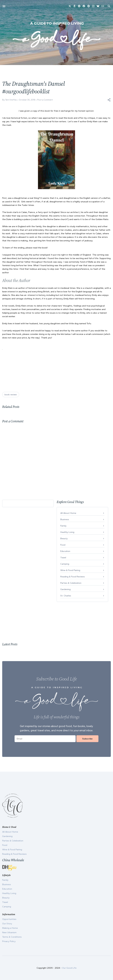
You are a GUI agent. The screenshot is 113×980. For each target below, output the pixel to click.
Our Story (7, 924)
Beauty (64, 538)
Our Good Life (69, 968)
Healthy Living (67, 532)
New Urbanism (9, 932)
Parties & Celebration (71, 583)
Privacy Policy (9, 941)
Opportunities (9, 919)
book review (11, 395)
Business (65, 519)
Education (65, 551)
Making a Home (10, 928)
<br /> (12, 366)
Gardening (65, 589)
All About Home (68, 513)
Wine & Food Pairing (70, 570)
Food (63, 545)
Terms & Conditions (12, 937)
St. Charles (66, 596)
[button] (109, 100)
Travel (63, 558)
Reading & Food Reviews (73, 577)
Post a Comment (45, 100)
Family (63, 526)
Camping (65, 564)
